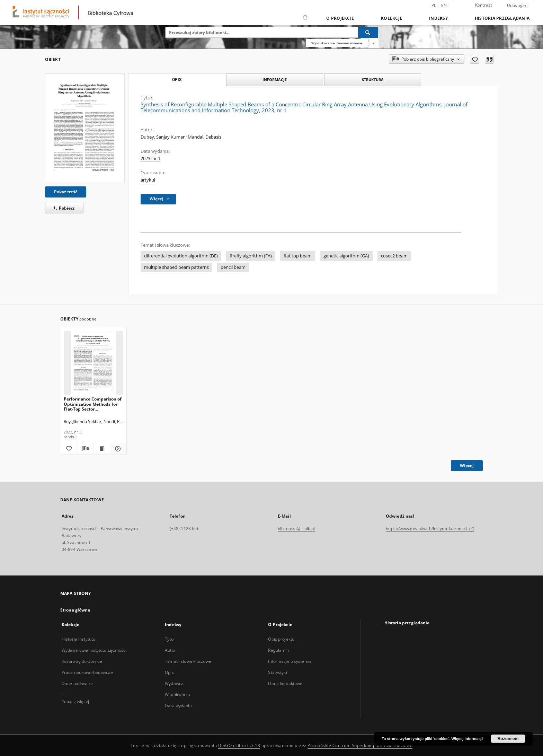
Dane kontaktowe (285, 683)
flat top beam (298, 256)
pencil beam (233, 267)
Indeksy (438, 18)
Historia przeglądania (502, 18)
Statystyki (277, 672)
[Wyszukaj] (368, 32)
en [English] (444, 5)
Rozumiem (508, 739)
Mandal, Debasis (204, 137)
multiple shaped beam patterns (176, 267)
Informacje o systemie (290, 661)
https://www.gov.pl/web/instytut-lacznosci (430, 529)
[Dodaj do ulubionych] (475, 59)
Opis (169, 672)
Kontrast (484, 5)
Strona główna (75, 610)
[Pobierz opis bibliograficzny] (85, 449)
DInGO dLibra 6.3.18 (239, 745)
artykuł (148, 180)
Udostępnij (518, 6)
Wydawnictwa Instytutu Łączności (94, 650)
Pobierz (62, 208)
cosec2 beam (394, 256)
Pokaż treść (66, 192)
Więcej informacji (467, 739)
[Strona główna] (305, 18)
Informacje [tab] (275, 80)
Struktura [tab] (373, 80)
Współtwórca (177, 695)
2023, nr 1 (150, 159)
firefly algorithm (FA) (251, 256)
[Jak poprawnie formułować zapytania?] (374, 43)
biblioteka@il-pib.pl (296, 529)
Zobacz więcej (75, 701)
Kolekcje (391, 18)
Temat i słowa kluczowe (188, 661)
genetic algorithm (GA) (346, 256)
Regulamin (278, 650)
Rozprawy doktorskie (82, 661)
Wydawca (174, 683)
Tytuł (170, 639)
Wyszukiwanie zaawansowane (337, 43)
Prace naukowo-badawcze (87, 672)
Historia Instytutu (78, 639)
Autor (170, 650)
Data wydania (178, 706)
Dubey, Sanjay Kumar (163, 137)
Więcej (467, 465)
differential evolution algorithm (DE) (181, 256)
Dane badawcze (77, 683)
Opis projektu (281, 639)
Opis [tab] (177, 80)
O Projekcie (340, 18)
